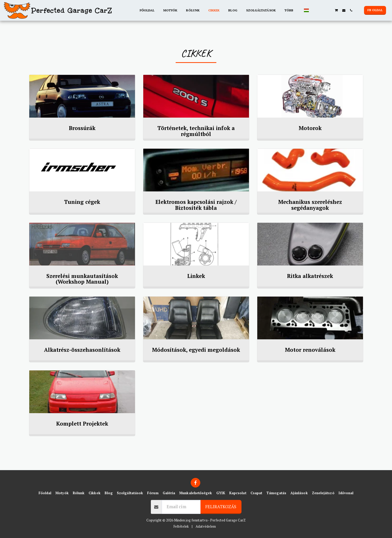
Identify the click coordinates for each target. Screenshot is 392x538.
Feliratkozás (221, 507)
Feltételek (181, 526)
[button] (315, 10)
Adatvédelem (206, 526)
